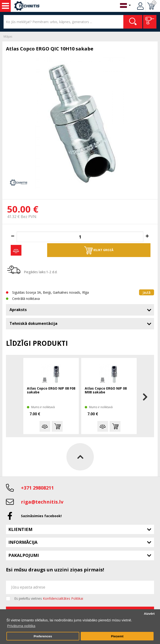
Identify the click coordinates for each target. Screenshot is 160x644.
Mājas (8, 36)
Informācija (23, 542)
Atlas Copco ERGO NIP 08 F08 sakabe (51, 390)
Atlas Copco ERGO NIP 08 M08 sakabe (106, 390)
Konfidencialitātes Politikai (63, 598)
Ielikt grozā (99, 250)
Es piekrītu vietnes (49, 599)
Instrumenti (5, 6)
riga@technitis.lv (42, 502)
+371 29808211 (37, 488)
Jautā (147, 292)
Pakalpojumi (24, 555)
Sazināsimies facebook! (41, 516)
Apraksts (18, 310)
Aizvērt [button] (149, 614)
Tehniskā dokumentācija (33, 323)
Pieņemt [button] (117, 636)
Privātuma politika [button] (21, 626)
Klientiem (20, 529)
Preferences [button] (43, 636)
